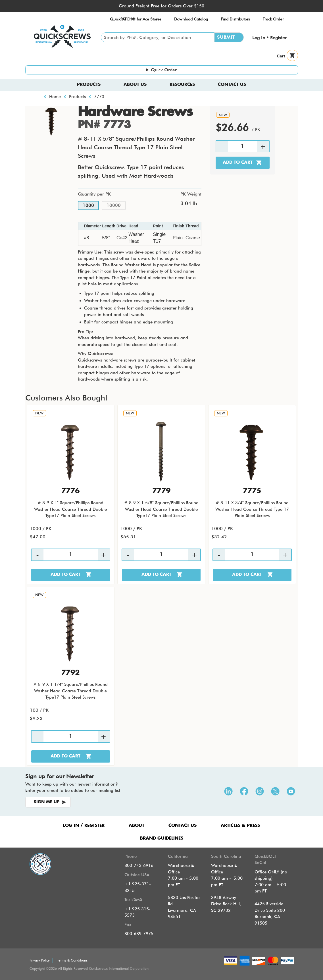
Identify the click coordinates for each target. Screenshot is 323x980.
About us (135, 85)
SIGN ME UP (47, 802)
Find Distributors (235, 19)
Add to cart (238, 162)
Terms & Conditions (72, 960)
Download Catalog (191, 19)
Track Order (273, 19)
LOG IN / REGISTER (84, 826)
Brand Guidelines (162, 838)
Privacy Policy (40, 960)
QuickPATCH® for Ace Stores (136, 19)
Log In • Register (269, 38)
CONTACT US (183, 826)
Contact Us (232, 85)
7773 (99, 97)
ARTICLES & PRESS (240, 826)
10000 (114, 205)
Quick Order (164, 70)
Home (55, 97)
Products (89, 85)
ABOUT (137, 826)
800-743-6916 (139, 865)
